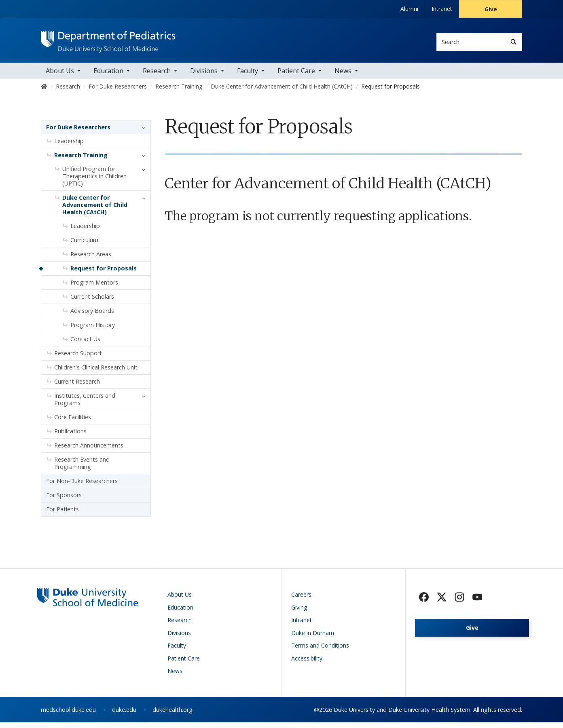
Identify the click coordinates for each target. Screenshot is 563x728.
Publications (70, 437)
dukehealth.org (172, 715)
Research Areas (91, 260)
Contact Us (85, 345)
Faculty (248, 77)
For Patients (62, 515)
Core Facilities (73, 423)
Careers (301, 600)
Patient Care (296, 77)
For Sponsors (64, 501)
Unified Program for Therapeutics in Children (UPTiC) (94, 182)
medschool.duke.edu (68, 715)
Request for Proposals (104, 274)
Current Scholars (92, 303)
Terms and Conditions (320, 651)
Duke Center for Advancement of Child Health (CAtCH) (95, 211)
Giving (299, 613)
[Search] (513, 42)
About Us (60, 77)
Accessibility (307, 664)
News (343, 77)
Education (108, 77)
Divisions (204, 77)
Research (157, 77)
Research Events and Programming (82, 469)
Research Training (81, 161)
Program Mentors (94, 288)
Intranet (442, 9)
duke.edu (124, 715)
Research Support (78, 359)
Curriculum (84, 246)
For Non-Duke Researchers (82, 487)
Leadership (69, 147)
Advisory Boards (92, 317)
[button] (142, 133)
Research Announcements (89, 451)
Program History (93, 331)
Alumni (409, 9)
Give (491, 9)
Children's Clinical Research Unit (96, 373)
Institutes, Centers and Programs (85, 405)
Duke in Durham (313, 638)
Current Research (77, 387)
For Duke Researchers (78, 133)
